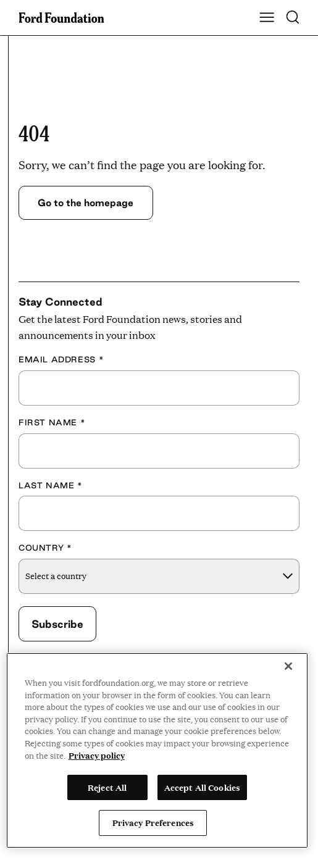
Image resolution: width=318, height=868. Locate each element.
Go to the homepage (86, 202)
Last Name (51, 485)
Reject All (107, 787)
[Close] (288, 666)
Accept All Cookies (202, 787)
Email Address (61, 359)
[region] (157, 750)
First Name (52, 422)
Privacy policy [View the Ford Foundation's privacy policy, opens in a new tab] (97, 755)
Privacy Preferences (153, 822)
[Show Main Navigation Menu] (267, 18)
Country (45, 548)
